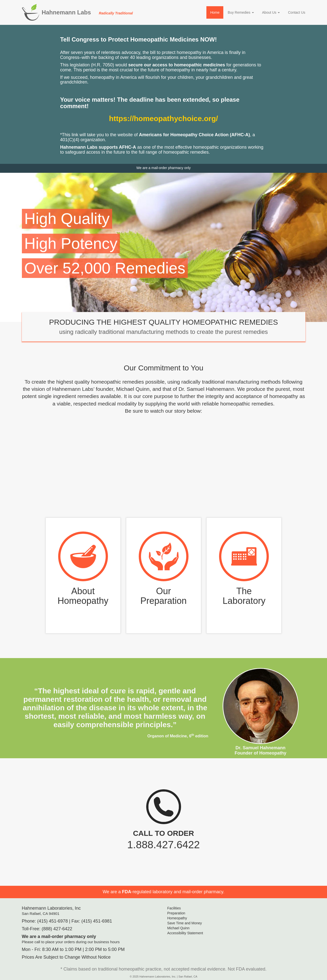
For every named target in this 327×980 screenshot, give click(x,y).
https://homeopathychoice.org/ (163, 118)
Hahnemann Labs (87, 12)
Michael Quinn (179, 928)
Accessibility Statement (185, 933)
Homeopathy (177, 918)
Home (215, 12)
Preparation (176, 913)
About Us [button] (271, 12)
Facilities (174, 908)
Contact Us (297, 12)
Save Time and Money (185, 923)
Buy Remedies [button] (241, 12)
